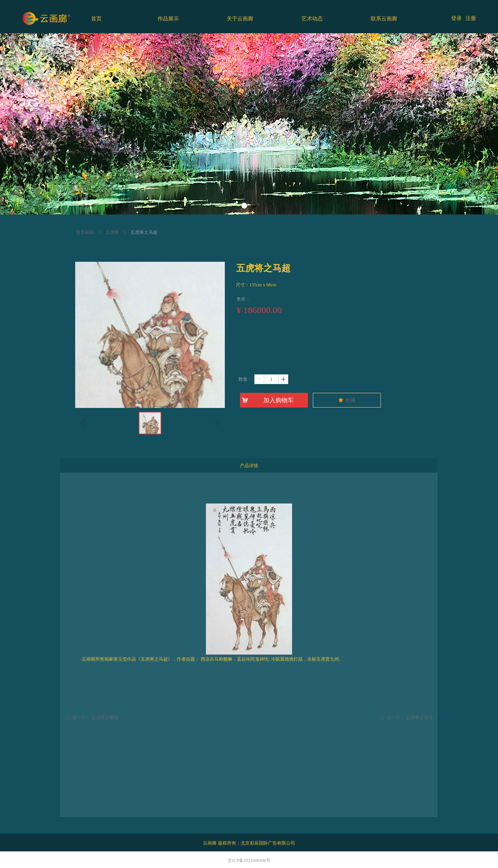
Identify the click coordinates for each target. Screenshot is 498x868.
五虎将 (112, 232)
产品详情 (249, 466)
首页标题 (85, 232)
